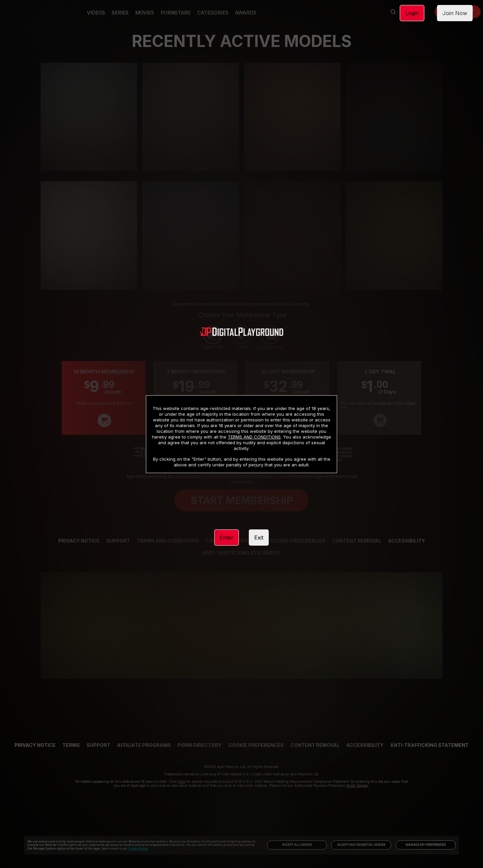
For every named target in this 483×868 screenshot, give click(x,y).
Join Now (455, 13)
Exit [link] (259, 538)
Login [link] (412, 13)
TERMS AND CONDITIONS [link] (254, 437)
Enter (227, 538)
